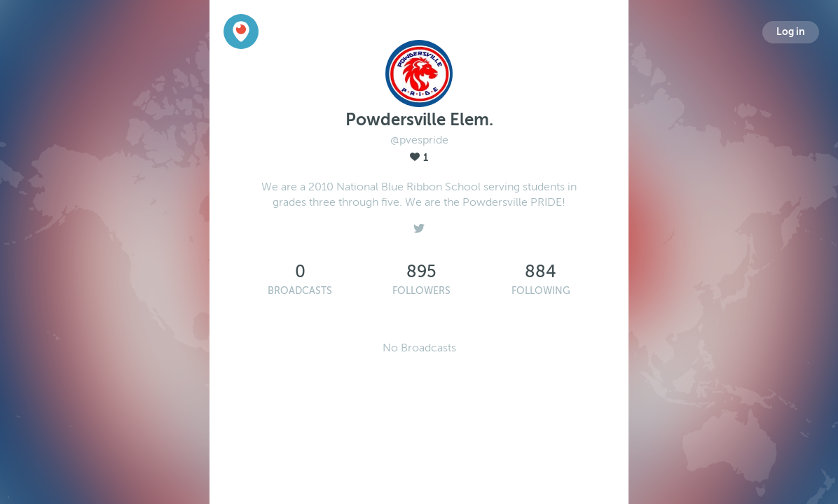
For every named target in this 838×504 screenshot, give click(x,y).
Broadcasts (300, 291)
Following (541, 291)
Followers (421, 291)
